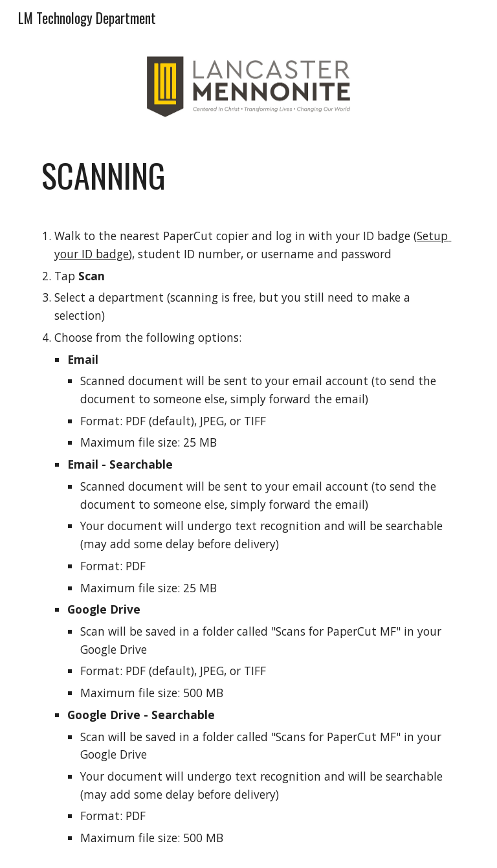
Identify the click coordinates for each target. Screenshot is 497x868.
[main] (248, 501)
